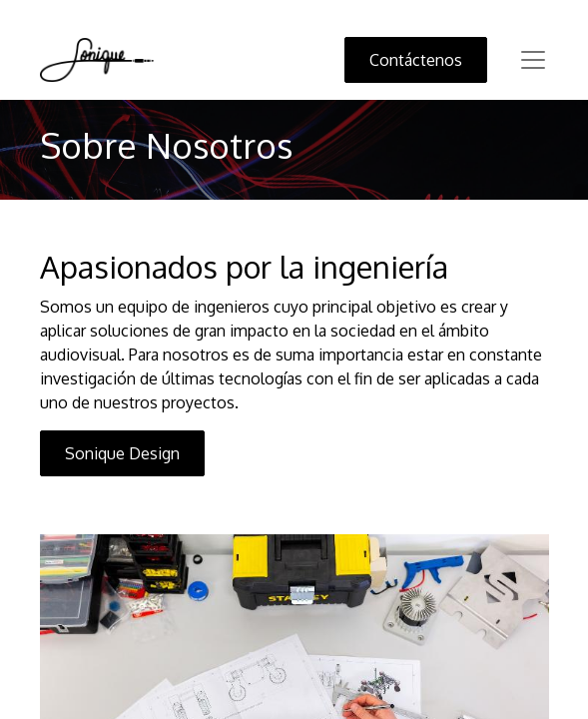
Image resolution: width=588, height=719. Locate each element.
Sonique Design (122, 453)
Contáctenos (416, 60)
